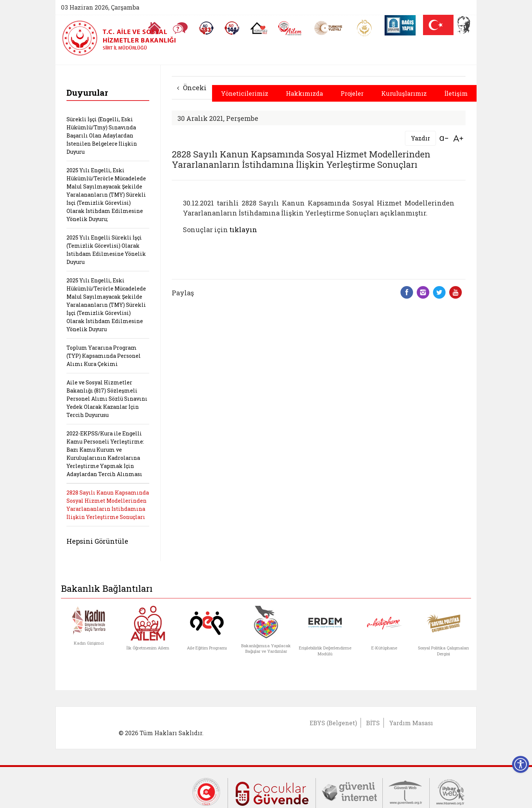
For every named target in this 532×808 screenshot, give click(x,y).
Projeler (352, 93)
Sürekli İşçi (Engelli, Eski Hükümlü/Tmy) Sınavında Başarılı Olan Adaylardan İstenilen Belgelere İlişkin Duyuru (102, 135)
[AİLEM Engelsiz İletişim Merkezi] (290, 28)
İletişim (456, 93)
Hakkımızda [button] (304, 93)
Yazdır (420, 138)
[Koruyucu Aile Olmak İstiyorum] (259, 28)
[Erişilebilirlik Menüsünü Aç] (521, 764)
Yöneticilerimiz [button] (245, 93)
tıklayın (243, 230)
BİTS (373, 723)
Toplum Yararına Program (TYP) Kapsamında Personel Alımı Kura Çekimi (104, 356)
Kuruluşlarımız (404, 93)
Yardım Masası (411, 723)
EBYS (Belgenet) (333, 723)
